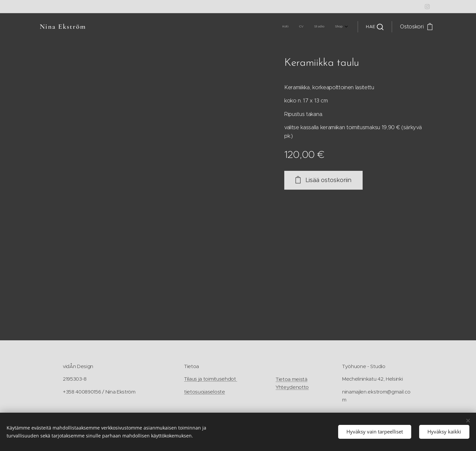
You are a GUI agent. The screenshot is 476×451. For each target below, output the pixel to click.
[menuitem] (313, 27)
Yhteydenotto (292, 387)
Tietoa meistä (292, 379)
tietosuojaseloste (205, 392)
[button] (375, 27)
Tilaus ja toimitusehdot (211, 379)
